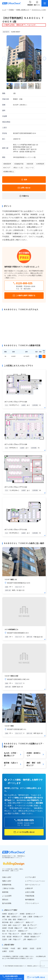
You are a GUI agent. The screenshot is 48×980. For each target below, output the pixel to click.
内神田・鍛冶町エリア (23, 10)
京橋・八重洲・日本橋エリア (33, 917)
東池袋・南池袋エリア (32, 937)
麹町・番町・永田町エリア (11, 917)
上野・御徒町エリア (30, 939)
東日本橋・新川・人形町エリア (13, 922)
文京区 (11, 951)
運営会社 (5, 900)
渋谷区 (32, 948)
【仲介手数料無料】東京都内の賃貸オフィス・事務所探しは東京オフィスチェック (25, 966)
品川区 (39, 948)
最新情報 (5, 892)
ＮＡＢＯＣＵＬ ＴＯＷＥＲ (40, 10)
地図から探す (7, 881)
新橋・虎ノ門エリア (30, 925)
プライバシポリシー (32, 903)
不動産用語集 (30, 896)
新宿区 (25, 948)
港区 (19, 948)
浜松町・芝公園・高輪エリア (12, 928)
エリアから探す (31, 877)
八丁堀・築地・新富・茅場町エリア (14, 919)
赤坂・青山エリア (31, 928)
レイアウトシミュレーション (35, 881)
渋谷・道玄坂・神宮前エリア (12, 937)
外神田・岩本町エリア (27, 914)
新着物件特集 (7, 885)
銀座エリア (30, 922)
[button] (44, 59)
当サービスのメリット (33, 885)
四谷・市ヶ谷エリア (9, 931)
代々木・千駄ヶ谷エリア (11, 934)
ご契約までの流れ (8, 888)
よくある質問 (7, 896)
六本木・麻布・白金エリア (11, 925)
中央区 (13, 948)
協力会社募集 (7, 903)
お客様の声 (29, 888)
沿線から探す (7, 877)
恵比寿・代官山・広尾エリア (31, 934)
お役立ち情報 (30, 892)
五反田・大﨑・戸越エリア (11, 939)
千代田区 (11, 10)
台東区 (4, 951)
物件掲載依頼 (30, 900)
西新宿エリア (23, 931)
